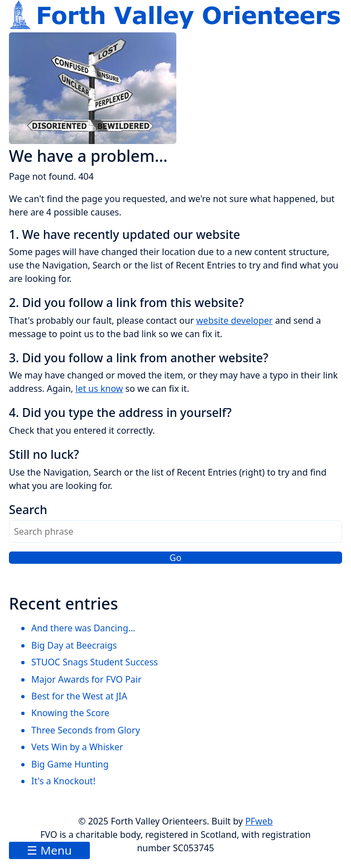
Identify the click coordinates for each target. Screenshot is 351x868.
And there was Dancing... (83, 628)
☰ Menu (49, 850)
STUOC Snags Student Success (95, 662)
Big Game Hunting (70, 764)
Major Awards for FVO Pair (86, 679)
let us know (99, 389)
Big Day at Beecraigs (74, 645)
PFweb (259, 821)
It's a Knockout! (63, 781)
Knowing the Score (70, 713)
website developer (235, 320)
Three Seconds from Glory (86, 730)
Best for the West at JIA (79, 696)
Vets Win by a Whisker (77, 747)
